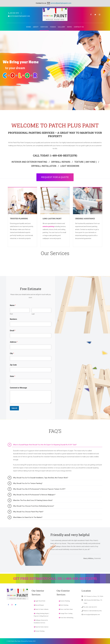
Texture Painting (39, 631)
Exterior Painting (64, 601)
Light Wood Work (40, 601)
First (11, 431)
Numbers (13, 436)
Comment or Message (18, 505)
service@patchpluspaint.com (92, 614)
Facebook (91, 15)
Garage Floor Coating (66, 613)
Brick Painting (63, 605)
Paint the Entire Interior (41, 627)
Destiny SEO (32, 641)
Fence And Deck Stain (66, 609)
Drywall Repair (39, 605)
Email (13, 447)
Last (33, 431)
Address (14, 459)
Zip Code (13, 482)
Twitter (95, 15)
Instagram (100, 15)
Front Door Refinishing (66, 618)
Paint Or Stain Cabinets (42, 609)
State (13, 493)
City (12, 470)
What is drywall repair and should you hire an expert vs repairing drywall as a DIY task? (45, 532)
